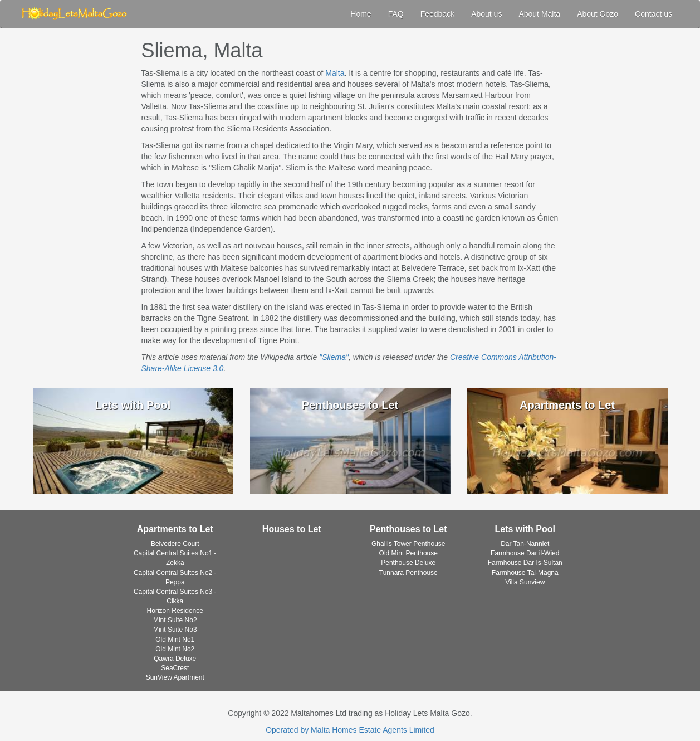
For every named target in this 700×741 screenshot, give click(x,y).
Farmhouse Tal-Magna (525, 573)
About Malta (539, 14)
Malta (335, 73)
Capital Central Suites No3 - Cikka (175, 596)
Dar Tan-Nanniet (525, 544)
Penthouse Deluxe (408, 563)
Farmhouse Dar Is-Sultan (525, 563)
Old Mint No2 (175, 649)
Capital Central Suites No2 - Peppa (175, 577)
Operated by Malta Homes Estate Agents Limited (350, 730)
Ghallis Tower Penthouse (408, 544)
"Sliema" (334, 357)
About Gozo (598, 14)
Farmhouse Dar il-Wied (525, 553)
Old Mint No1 (175, 640)
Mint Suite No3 (175, 630)
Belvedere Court (175, 544)
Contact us (654, 14)
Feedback (437, 14)
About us (486, 14)
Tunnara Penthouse (408, 573)
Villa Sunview (525, 582)
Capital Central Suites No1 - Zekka (175, 558)
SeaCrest (175, 668)
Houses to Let (292, 529)
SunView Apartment (175, 677)
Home (361, 14)
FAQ (396, 14)
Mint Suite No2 (175, 620)
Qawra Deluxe (175, 659)
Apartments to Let (175, 529)
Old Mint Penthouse (408, 553)
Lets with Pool (525, 529)
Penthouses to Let (408, 529)
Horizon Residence (175, 611)
